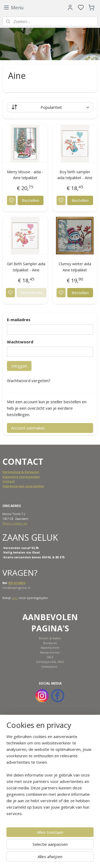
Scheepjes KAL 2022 (50, 662)
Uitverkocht (31, 293)
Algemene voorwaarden (21, 477)
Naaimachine (50, 648)
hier (15, 598)
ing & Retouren (27, 472)
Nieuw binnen (50, 652)
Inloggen (19, 366)
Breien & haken (50, 638)
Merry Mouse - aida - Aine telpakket (25, 175)
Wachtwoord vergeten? (29, 381)
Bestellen (31, 200)
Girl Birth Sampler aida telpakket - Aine (26, 267)
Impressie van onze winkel (23, 486)
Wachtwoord (20, 342)
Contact (9, 481)
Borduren (50, 643)
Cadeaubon (49, 667)
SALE (50, 657)
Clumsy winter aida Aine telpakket (75, 267)
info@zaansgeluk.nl (16, 588)
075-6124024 (17, 583)
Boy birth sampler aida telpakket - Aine (75, 175)
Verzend (9, 472)
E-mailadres (19, 320)
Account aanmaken (28, 428)
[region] (50, 777)
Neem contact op (15, 523)
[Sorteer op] (50, 107)
